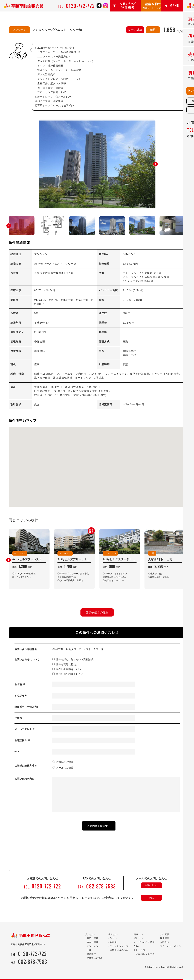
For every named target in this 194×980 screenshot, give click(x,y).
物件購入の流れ (95, 958)
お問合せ (165, 942)
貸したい (138, 938)
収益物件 (92, 954)
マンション (93, 946)
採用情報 (165, 938)
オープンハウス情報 (144, 942)
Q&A (151, 898)
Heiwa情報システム (144, 954)
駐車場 (113, 942)
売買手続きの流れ (97, 612)
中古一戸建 (93, 942)
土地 (89, 950)
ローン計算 (135, 30)
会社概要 (165, 934)
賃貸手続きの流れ (119, 950)
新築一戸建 (93, 938)
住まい (113, 938)
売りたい (138, 934)
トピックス (140, 950)
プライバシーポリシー (172, 946)
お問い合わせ (151, 885)
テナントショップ (119, 946)
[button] (155, 164)
